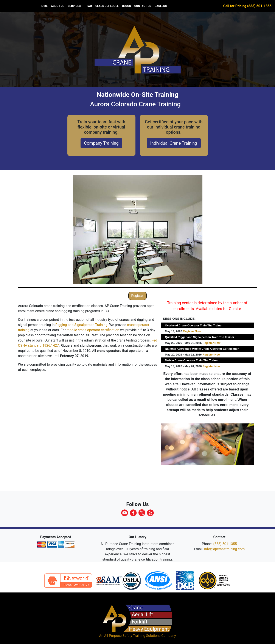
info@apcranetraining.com (224, 549)
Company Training (101, 143)
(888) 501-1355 (225, 544)
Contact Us (143, 6)
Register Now (192, 331)
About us (58, 6)
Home (44, 6)
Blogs (127, 6)
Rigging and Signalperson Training (81, 325)
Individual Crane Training (174, 143)
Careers (161, 6)
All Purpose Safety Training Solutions (132, 636)
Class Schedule (107, 6)
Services (75, 6)
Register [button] (137, 296)
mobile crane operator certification (93, 330)
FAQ (89, 6)
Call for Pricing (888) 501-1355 (247, 6)
